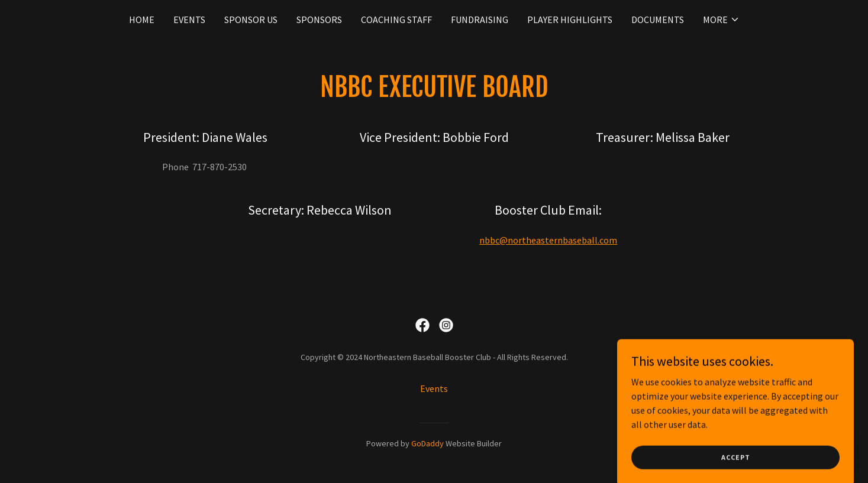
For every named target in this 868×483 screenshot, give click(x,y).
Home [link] (142, 20)
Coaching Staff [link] (396, 20)
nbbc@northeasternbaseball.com (548, 240)
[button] (721, 20)
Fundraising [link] (480, 20)
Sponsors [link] (319, 20)
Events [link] (189, 20)
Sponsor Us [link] (251, 20)
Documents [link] (658, 20)
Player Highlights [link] (570, 20)
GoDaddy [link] (427, 443)
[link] (422, 325)
